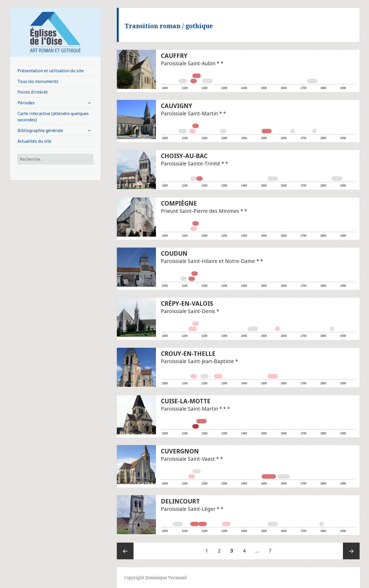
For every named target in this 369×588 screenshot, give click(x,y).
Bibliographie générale (40, 130)
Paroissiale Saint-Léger (188, 509)
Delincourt (180, 501)
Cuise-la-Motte (186, 401)
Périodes (26, 103)
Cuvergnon (180, 451)
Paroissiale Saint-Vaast (188, 459)
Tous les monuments (38, 81)
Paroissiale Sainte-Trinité (190, 164)
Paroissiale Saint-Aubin (188, 63)
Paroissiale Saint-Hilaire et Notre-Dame (208, 261)
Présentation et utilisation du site (51, 71)
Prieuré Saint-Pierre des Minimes (200, 211)
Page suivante (351, 551)
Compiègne (179, 203)
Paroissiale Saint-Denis (188, 311)
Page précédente (125, 551)
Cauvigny (177, 106)
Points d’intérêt (33, 92)
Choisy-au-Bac (184, 156)
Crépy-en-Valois (187, 304)
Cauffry (174, 56)
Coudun (174, 253)
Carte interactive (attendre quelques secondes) (53, 117)
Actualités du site (34, 141)
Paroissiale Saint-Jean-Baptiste (197, 361)
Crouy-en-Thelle (188, 354)
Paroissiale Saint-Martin (189, 113)
